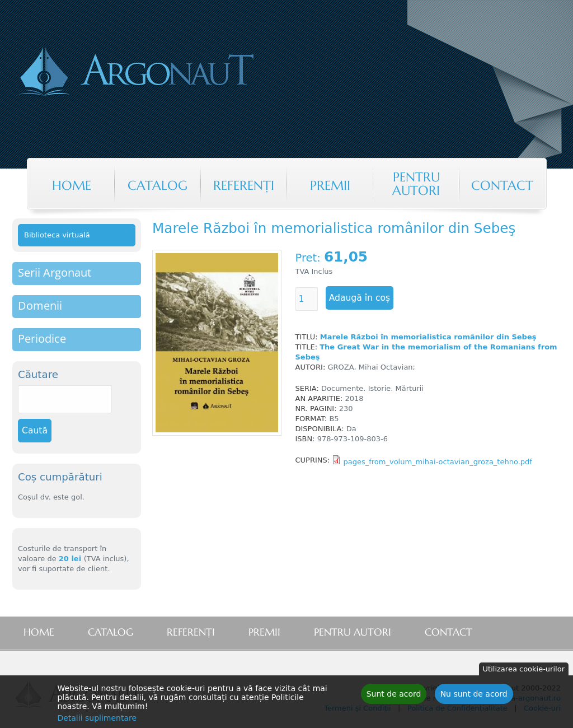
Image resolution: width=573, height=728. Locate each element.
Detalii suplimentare (97, 720)
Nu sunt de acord (474, 696)
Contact (502, 185)
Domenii (40, 305)
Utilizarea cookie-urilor (524, 671)
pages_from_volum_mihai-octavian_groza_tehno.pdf (437, 462)
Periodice (42, 339)
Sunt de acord (394, 696)
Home (72, 185)
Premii (330, 185)
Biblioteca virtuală (57, 235)
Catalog (158, 185)
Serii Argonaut (55, 272)
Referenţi (244, 185)
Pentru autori (416, 184)
